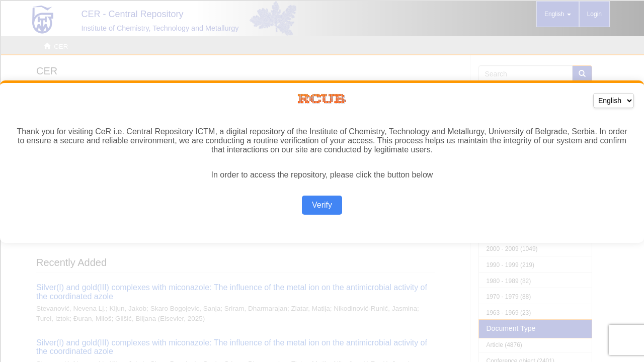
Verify (322, 205)
